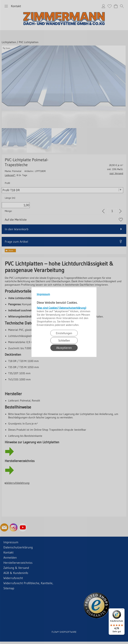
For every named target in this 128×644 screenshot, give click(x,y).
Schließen (64, 340)
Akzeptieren (64, 348)
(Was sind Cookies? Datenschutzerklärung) (62, 308)
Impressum (43, 294)
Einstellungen (64, 333)
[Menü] (123, 610)
